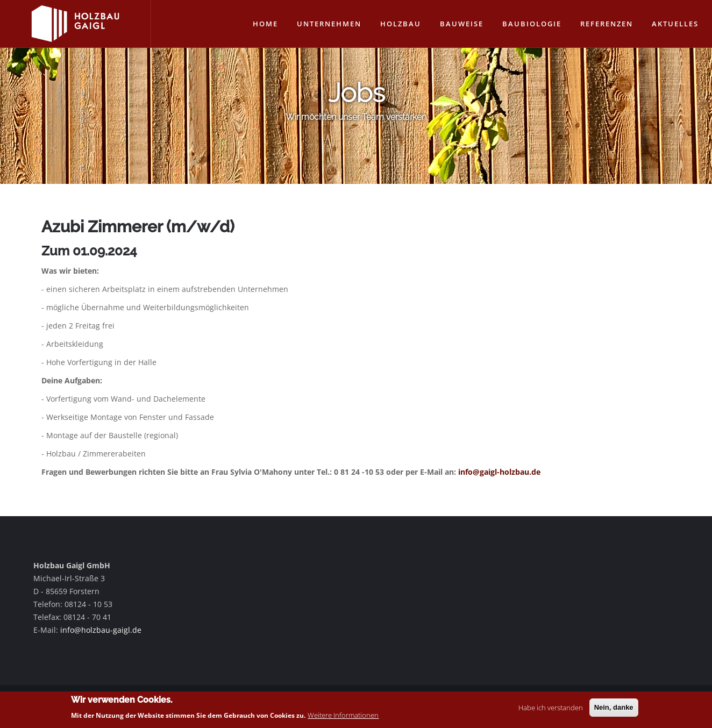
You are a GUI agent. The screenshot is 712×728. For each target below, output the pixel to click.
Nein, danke (614, 709)
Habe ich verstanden (551, 709)
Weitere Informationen (343, 717)
